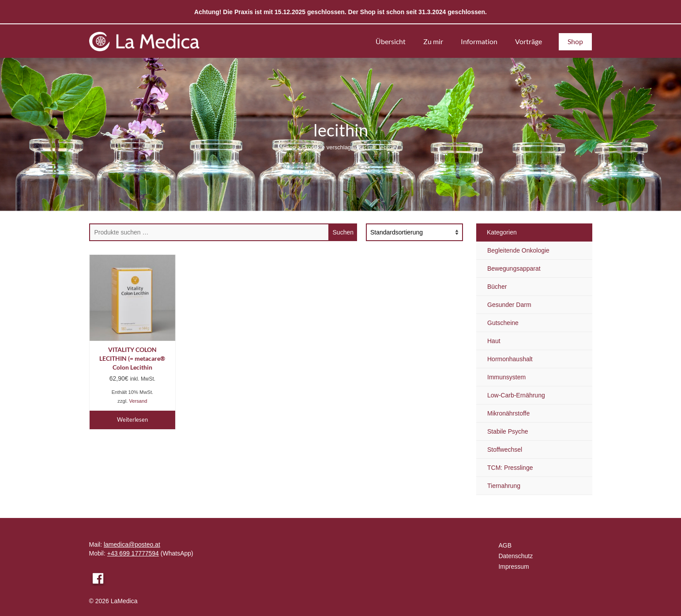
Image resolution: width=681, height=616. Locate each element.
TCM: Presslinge (510, 468)
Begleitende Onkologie (518, 250)
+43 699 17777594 (133, 553)
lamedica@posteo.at (132, 544)
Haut (494, 341)
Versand (138, 401)
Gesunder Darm (509, 305)
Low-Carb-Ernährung (516, 395)
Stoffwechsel (505, 450)
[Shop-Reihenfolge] (414, 232)
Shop (289, 147)
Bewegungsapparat (514, 268)
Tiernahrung (504, 486)
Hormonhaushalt (510, 359)
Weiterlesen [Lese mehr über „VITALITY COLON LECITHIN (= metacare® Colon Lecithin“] (132, 419)
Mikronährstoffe (508, 413)
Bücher (497, 287)
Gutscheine (503, 323)
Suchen (343, 232)
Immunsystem (506, 377)
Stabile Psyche (508, 431)
